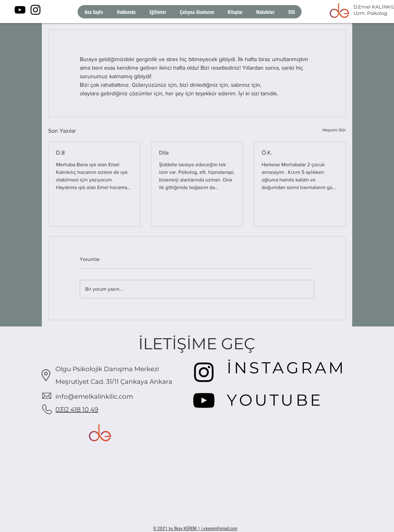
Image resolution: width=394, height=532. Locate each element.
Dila (164, 153)
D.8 (60, 153)
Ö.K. (267, 153)
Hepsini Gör (334, 130)
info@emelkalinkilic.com (94, 396)
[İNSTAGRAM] (288, 368)
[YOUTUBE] (279, 400)
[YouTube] (20, 10)
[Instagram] (35, 10)
